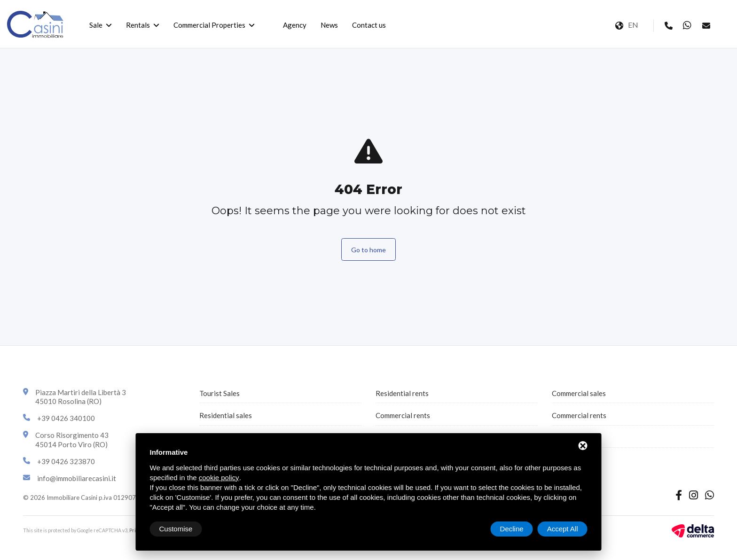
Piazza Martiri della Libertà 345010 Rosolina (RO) (81, 397)
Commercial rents (403, 415)
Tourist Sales (220, 393)
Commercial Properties (209, 25)
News (329, 25)
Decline (512, 529)
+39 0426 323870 (66, 461)
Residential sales (226, 415)
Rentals (138, 25)
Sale (96, 25)
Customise (176, 529)
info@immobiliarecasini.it (77, 478)
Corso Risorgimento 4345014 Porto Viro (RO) (72, 440)
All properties (573, 438)
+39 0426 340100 (66, 418)
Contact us (369, 25)
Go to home (368, 250)
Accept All (563, 529)
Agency (295, 25)
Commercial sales (579, 393)
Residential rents (402, 393)
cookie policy (219, 478)
